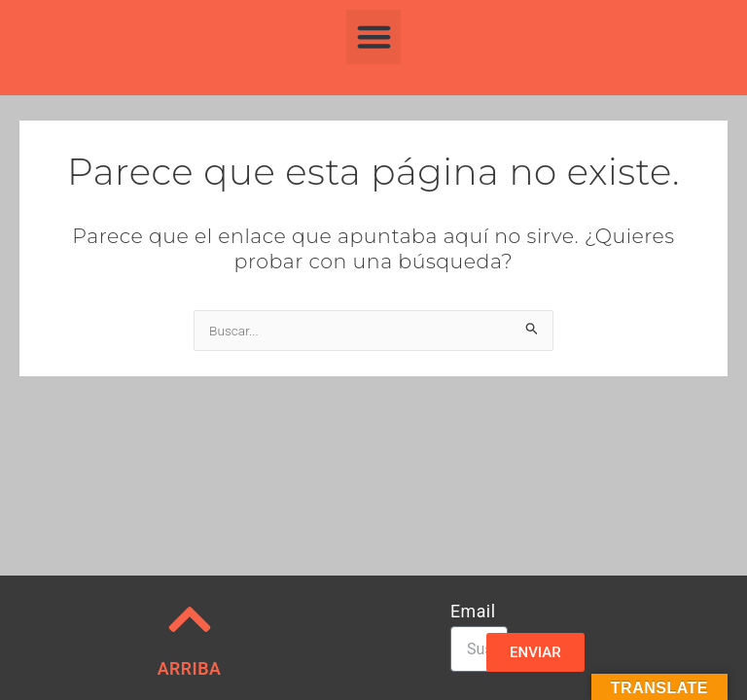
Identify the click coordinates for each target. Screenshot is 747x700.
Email (473, 612)
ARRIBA (190, 669)
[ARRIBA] (190, 619)
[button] (373, 37)
